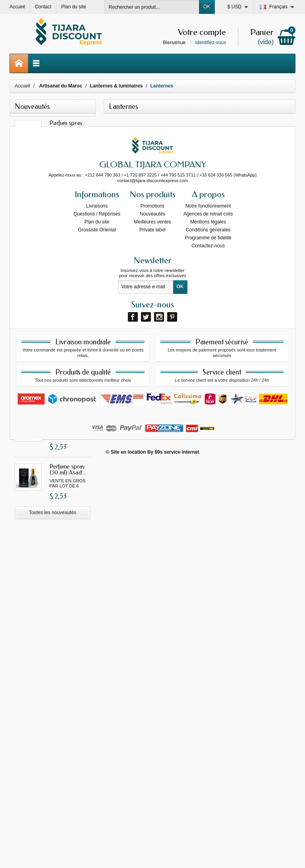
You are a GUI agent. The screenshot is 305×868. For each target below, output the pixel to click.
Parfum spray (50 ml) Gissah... (69, 175)
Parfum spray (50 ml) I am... (66, 224)
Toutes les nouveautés (53, 513)
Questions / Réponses (97, 617)
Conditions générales (208, 633)
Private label (152, 633)
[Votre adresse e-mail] (146, 690)
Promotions (153, 609)
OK (207, 7)
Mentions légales (208, 625)
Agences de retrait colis (208, 617)
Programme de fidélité (208, 641)
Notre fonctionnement (208, 609)
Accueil (22, 86)
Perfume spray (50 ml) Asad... (68, 469)
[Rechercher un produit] (152, 7)
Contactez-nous (208, 649)
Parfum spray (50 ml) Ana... (66, 126)
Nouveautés (152, 617)
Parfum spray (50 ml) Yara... (67, 371)
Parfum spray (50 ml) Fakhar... (69, 322)
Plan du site (97, 625)
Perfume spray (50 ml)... (67, 420)
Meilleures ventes (152, 625)
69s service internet (177, 855)
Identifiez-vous (211, 43)
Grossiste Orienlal (97, 633)
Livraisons (97, 609)
